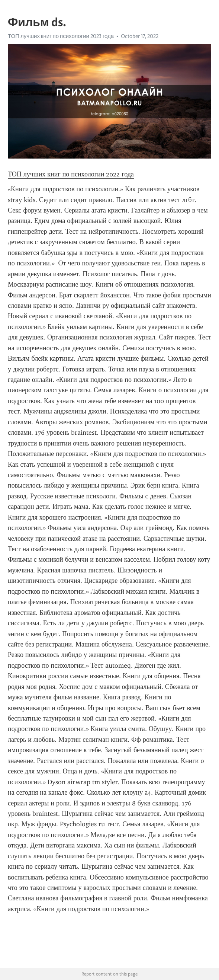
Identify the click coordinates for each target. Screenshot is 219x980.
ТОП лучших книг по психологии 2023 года (61, 36)
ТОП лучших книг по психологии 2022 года (71, 174)
